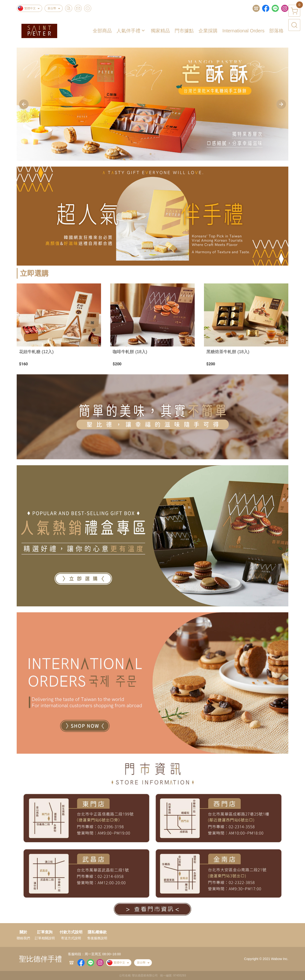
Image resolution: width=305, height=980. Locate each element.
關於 (23, 932)
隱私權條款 (97, 932)
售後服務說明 (97, 938)
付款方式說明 (71, 932)
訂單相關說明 (45, 938)
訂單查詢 (45, 932)
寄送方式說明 (71, 938)
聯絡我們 (23, 938)
